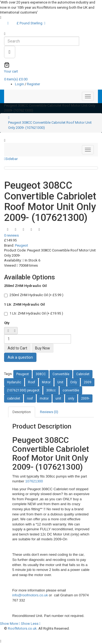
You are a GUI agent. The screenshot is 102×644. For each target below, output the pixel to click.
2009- (85, 398)
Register (33, 84)
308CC (41, 374)
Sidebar (11, 159)
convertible (71, 390)
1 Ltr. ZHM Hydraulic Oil (24, 304)
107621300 (34, 481)
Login (20, 84)
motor (44, 398)
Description (22, 412)
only (71, 398)
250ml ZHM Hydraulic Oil (25, 286)
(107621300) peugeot (23, 390)
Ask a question (20, 357)
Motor (46, 382)
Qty (7, 323)
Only (74, 382)
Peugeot (21, 245)
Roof (32, 382)
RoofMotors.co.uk (22, 628)
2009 (88, 382)
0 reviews (11, 235)
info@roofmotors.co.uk (31, 595)
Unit (60, 382)
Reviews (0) (49, 412)
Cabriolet (83, 374)
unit (58, 398)
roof (30, 398)
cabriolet (14, 398)
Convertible (61, 374)
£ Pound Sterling (31, 23)
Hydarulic (14, 382)
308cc (51, 390)
